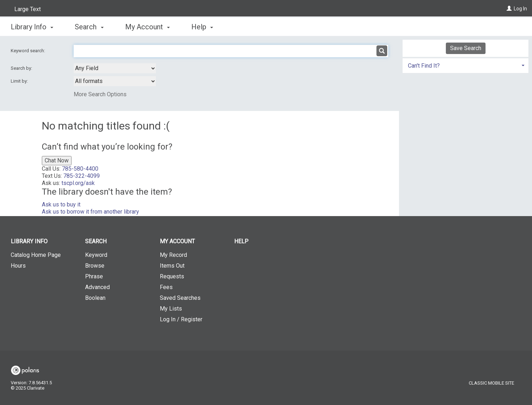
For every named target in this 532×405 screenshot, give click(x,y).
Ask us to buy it (61, 204)
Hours (18, 266)
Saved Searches (180, 298)
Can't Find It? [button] (424, 66)
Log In (520, 9)
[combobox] (115, 68)
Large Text (28, 9)
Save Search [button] (466, 48)
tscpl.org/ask (78, 183)
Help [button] (202, 27)
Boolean (95, 298)
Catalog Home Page (36, 255)
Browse (95, 266)
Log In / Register (181, 319)
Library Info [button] (32, 27)
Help (241, 241)
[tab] (465, 65)
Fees (166, 287)
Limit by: (20, 81)
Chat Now (57, 160)
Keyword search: (28, 51)
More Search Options (100, 94)
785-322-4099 (82, 176)
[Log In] (509, 9)
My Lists (171, 309)
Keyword (96, 255)
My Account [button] (147, 27)
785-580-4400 (80, 169)
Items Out (172, 266)
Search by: (22, 68)
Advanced (97, 287)
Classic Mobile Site (491, 383)
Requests (172, 276)
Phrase (94, 276)
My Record (173, 255)
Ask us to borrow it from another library (90, 212)
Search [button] (89, 27)
